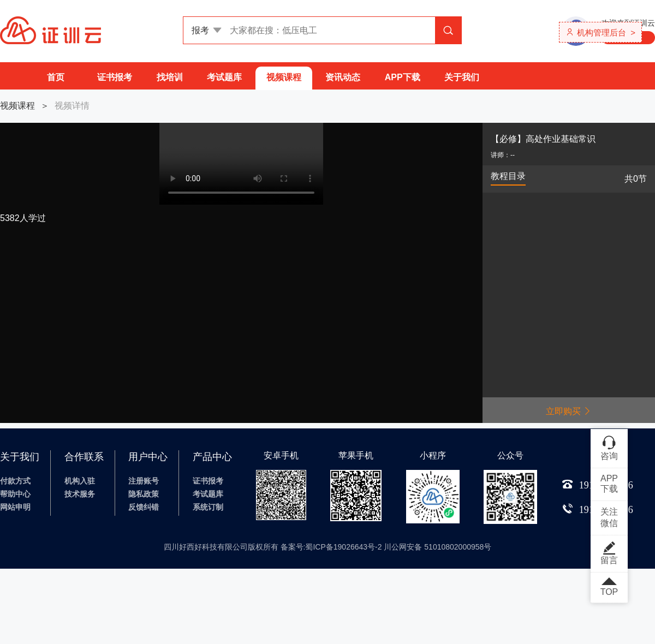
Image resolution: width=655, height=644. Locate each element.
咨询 (609, 448)
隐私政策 (144, 494)
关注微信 (609, 517)
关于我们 (462, 77)
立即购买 (569, 411)
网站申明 (15, 507)
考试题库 (224, 77)
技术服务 (80, 494)
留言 (609, 553)
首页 (56, 77)
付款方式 (15, 481)
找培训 (170, 77)
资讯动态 (343, 77)
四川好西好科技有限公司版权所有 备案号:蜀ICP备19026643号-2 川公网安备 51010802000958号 (328, 547)
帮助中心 (15, 494)
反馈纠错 (144, 507)
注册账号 (144, 481)
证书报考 (115, 77)
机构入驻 (80, 481)
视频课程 (284, 77)
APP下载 (403, 77)
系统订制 (208, 507)
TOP (609, 587)
